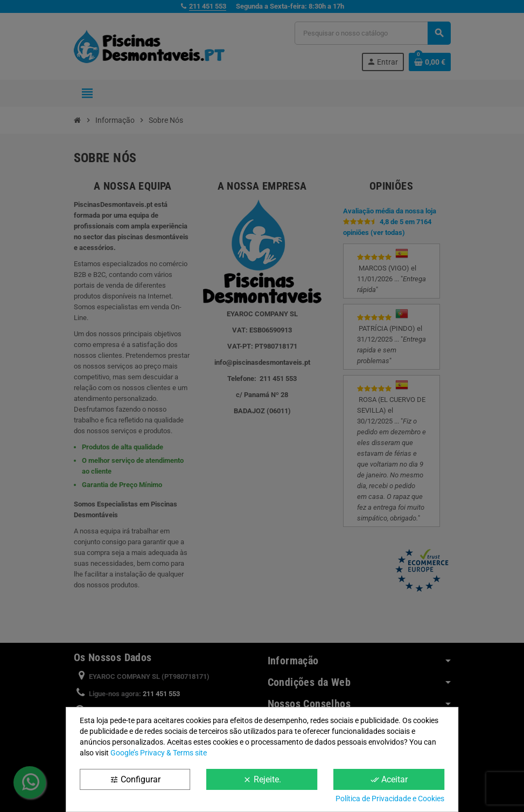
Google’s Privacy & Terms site (159, 753)
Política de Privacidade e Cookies (390, 799)
